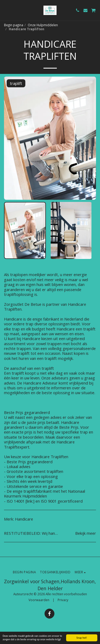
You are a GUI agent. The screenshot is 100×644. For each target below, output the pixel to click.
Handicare (24, 519)
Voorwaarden (39, 600)
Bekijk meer (86, 533)
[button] (6, 10)
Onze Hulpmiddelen (43, 25)
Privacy (63, 600)
